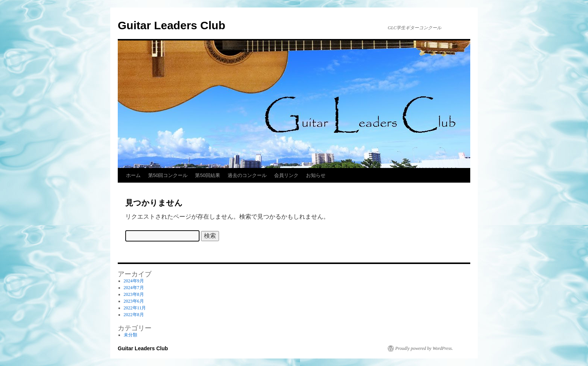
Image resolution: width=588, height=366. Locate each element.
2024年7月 (134, 288)
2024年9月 (134, 281)
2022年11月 (135, 308)
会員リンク (286, 175)
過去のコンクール (247, 175)
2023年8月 (134, 294)
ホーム (133, 175)
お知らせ (316, 175)
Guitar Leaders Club (172, 25)
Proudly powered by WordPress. (424, 348)
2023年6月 (134, 301)
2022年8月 (134, 315)
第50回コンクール (168, 175)
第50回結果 (207, 175)
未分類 (130, 335)
